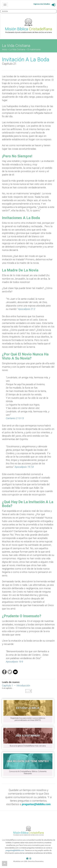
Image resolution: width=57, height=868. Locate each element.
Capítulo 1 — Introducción (16, 686)
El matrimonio (34, 49)
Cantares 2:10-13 (15, 418)
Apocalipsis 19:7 (23, 467)
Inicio (5, 49)
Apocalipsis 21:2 (27, 309)
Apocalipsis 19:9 (14, 662)
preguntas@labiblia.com (15, 850)
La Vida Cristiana (17, 49)
